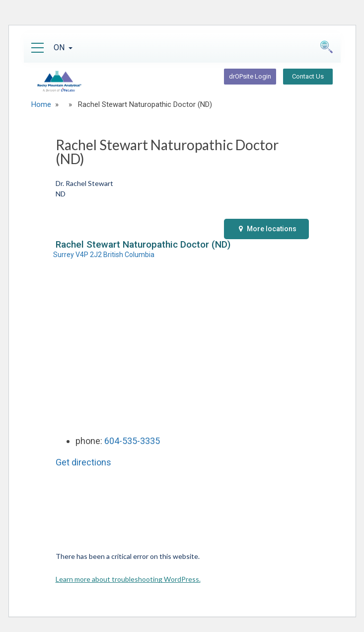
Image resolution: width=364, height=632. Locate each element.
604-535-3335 (132, 441)
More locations (268, 229)
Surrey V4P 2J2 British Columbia (104, 255)
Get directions (83, 462)
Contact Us (308, 76)
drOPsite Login (250, 76)
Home (41, 104)
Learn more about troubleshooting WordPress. (128, 579)
